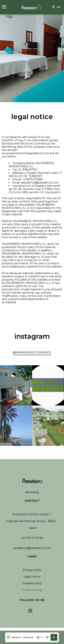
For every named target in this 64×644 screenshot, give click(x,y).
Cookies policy (32, 583)
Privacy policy (32, 570)
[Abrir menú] (4, 7)
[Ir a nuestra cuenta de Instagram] (32, 353)
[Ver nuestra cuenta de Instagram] (30, 611)
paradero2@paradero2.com (32, 548)
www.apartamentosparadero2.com (25, 153)
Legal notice (32, 577)
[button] (54, 637)
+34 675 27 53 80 (32, 538)
